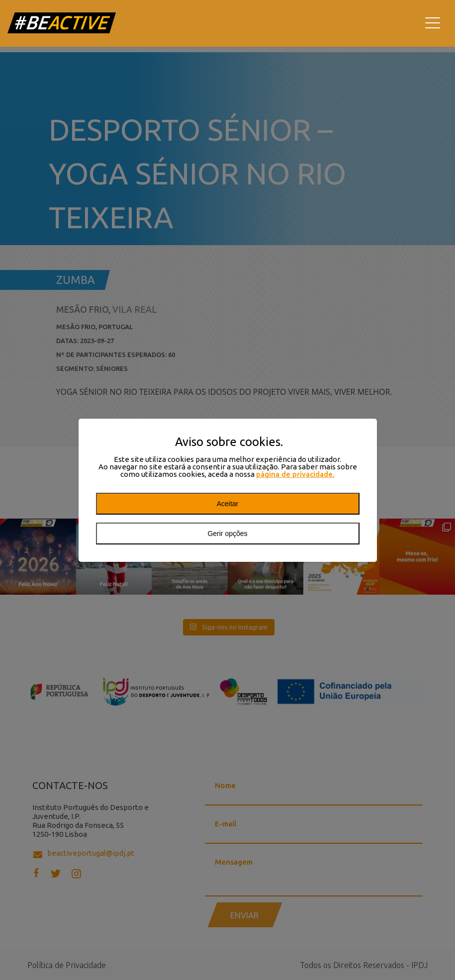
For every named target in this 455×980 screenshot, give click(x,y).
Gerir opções (227, 534)
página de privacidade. (295, 474)
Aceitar (228, 504)
